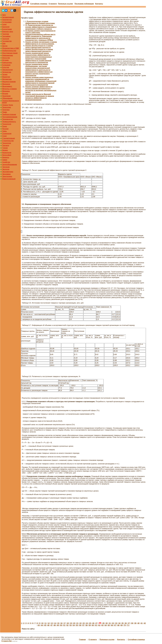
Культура (6, 67)
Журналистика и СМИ (11, 48)
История (5, 60)
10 (42, 623)
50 (61, 625)
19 (71, 623)
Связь (4, 131)
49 (58, 625)
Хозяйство (6, 162)
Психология (7, 124)
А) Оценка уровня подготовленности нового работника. (40, 32)
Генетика (6, 34)
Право (5, 112)
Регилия (5, 129)
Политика (6, 110)
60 (93, 625)
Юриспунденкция (9, 179)
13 (52, 623)
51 (64, 625)
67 (115, 625)
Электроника (7, 176)
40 (138, 623)
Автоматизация (8, 17)
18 (68, 623)
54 (74, 625)
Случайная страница (39, 4)
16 (61, 623)
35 (123, 623)
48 (55, 625)
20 (74, 623)
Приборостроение (9, 114)
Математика (7, 79)
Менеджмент (7, 86)
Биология (6, 27)
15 (58, 623)
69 (122, 625)
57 (83, 625)
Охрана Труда (8, 105)
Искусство (6, 58)
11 (45, 623)
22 (81, 623)
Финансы (6, 157)
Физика (5, 150)
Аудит (4, 24)
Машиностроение (9, 82)
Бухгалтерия (7, 29)
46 (48, 625)
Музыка (5, 94)
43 (39, 625)
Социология (7, 134)
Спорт (4, 136)
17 (65, 623)
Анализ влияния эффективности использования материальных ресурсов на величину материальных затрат (41, 89)
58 (87, 625)
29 (103, 623)
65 (109, 625)
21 (77, 623)
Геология (6, 39)
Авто (4, 15)
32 (113, 623)
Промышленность (9, 122)
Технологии (7, 143)
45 (45, 625)
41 (142, 623)
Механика (6, 91)
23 (84, 623)
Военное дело (8, 32)
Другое (5, 46)
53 (71, 625)
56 (80, 625)
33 (116, 623)
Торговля (6, 145)
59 (90, 625)
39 (135, 623)
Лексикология (7, 70)
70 (125, 625)
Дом (4, 43)
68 (118, 625)
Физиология (7, 153)
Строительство (8, 141)
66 (112, 625)
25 (90, 623)
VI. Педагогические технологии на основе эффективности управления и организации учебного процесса (41, 27)
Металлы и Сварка (9, 89)
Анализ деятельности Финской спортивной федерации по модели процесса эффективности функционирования (40, 97)
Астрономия (7, 22)
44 (42, 625)
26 (93, 623)
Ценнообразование (10, 165)
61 (96, 625)
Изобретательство (9, 51)
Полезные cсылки (65, 4)
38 (132, 623)
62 (99, 625)
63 (102, 625)
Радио (5, 126)
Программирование (10, 117)
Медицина (6, 84)
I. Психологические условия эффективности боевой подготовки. (40, 22)
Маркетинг (6, 77)
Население (6, 96)
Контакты (99, 4)
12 (49, 623)
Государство (7, 41)
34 (119, 623)
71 (128, 625)
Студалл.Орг (7, 641)
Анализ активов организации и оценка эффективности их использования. (41, 43)
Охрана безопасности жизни (10, 102)
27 (96, 623)
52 (67, 625)
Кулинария (6, 65)
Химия (5, 160)
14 (55, 623)
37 (129, 623)
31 (110, 623)
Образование (7, 98)
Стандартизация (8, 138)
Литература (7, 72)
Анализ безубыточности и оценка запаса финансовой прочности (39, 47)
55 (77, 625)
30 (107, 623)
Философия (7, 155)
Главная (82, 639)
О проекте (53, 4)
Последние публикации (84, 4)
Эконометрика (8, 172)
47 (52, 625)
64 (106, 625)
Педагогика (7, 107)
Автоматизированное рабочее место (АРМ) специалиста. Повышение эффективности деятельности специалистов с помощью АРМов (40, 37)
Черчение (6, 167)
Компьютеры (7, 63)
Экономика (6, 174)
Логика (5, 74)
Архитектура (7, 20)
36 (126, 623)
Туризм (5, 148)
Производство (8, 119)
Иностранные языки (10, 53)
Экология (6, 169)
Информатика (7, 55)
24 (87, 623)
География (6, 36)
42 (145, 623)
